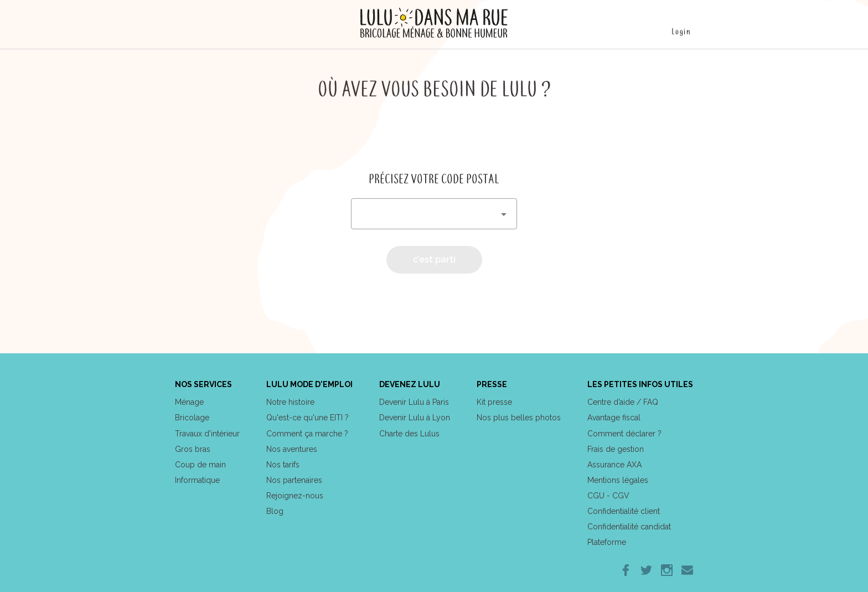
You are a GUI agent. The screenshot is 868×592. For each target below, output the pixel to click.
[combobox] (434, 214)
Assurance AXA (614, 465)
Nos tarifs (283, 465)
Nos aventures (292, 449)
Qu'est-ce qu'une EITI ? (308, 418)
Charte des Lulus (409, 434)
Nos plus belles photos (519, 418)
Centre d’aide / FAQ (623, 402)
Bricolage (192, 418)
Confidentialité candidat (629, 527)
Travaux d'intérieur (207, 434)
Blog (275, 511)
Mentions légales (618, 480)
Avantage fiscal (614, 418)
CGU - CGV (608, 496)
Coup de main (200, 465)
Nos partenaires (294, 480)
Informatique (197, 480)
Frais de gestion (616, 449)
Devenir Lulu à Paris (414, 402)
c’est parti (434, 259)
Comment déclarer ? (624, 434)
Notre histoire (290, 402)
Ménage (189, 402)
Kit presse (494, 402)
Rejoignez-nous (295, 496)
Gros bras (193, 449)
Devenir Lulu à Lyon (415, 418)
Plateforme (607, 542)
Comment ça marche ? (307, 434)
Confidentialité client (624, 511)
